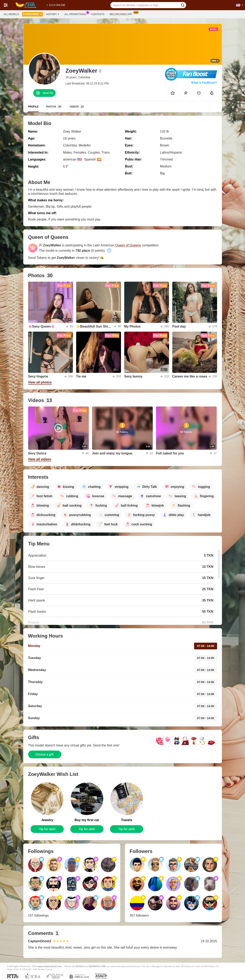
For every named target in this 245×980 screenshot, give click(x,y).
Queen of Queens (128, 245)
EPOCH (80, 966)
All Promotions (76, 14)
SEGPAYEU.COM (97, 966)
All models (11, 14)
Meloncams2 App (122, 14)
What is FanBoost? (204, 83)
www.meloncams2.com (50, 966)
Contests (98, 14)
